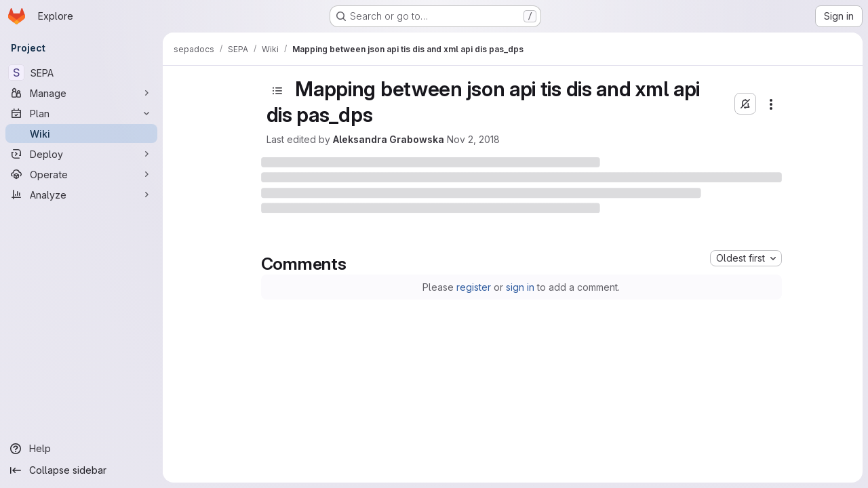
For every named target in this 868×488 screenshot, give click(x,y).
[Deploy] (81, 154)
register (474, 287)
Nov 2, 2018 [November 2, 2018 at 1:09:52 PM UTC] (473, 139)
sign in (520, 287)
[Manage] (81, 93)
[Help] (81, 449)
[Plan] (81, 113)
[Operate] (81, 174)
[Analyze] (81, 195)
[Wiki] (81, 134)
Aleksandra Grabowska (389, 139)
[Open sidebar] (277, 91)
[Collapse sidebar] (81, 470)
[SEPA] (81, 73)
